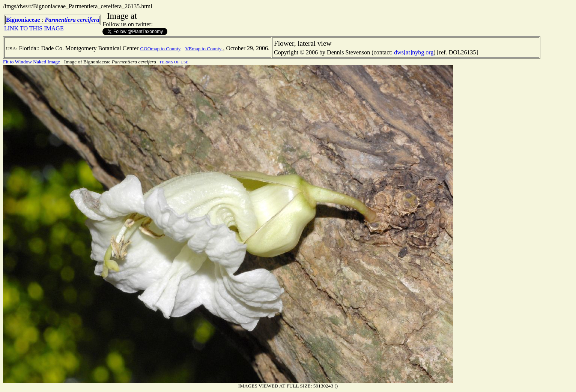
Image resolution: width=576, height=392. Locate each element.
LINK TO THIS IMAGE (34, 28)
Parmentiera (60, 20)
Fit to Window (17, 62)
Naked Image (46, 62)
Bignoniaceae (23, 20)
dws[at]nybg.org (414, 52)
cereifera (88, 20)
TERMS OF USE (174, 62)
